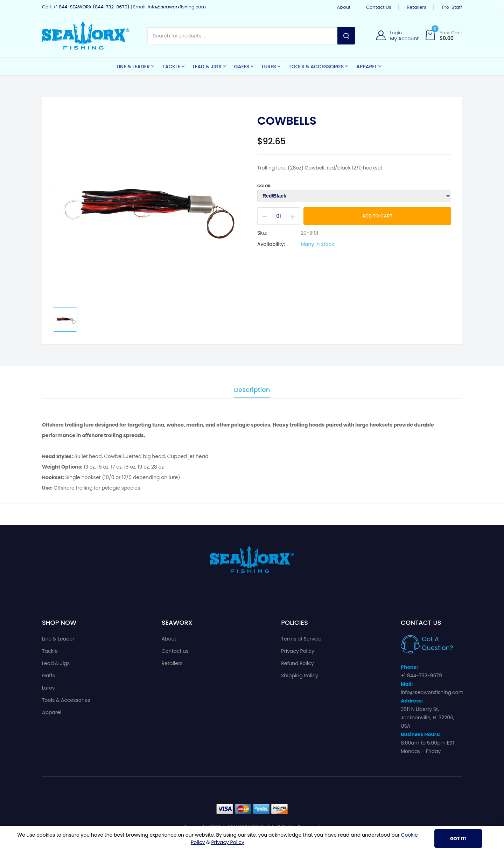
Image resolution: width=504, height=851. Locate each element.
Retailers (416, 7)
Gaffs (48, 676)
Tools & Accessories (66, 700)
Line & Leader (58, 639)
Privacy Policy (298, 651)
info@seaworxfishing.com (177, 7)
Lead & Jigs (56, 663)
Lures (48, 688)
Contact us (379, 7)
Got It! (458, 839)
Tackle (50, 651)
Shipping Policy (300, 676)
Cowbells (287, 121)
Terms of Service (301, 639)
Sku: (262, 233)
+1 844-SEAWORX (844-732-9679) (91, 7)
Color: (264, 186)
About (344, 7)
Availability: (271, 244)
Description (252, 390)
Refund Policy (297, 663)
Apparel (52, 712)
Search (346, 36)
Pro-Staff (452, 7)
